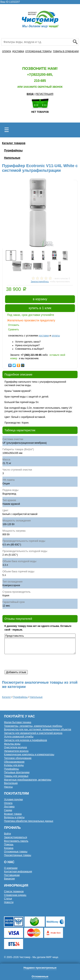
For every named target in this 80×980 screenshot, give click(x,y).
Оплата (8, 803)
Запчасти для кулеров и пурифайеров (26, 740)
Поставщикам (12, 875)
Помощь (9, 844)
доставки (44, 336)
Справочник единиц (15, 895)
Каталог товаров (14, 143)
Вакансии (9, 879)
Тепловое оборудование (18, 758)
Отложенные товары (16, 852)
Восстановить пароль (16, 841)
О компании (11, 868)
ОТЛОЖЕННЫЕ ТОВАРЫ (38, 51)
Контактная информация (18, 872)
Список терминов (14, 891)
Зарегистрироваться (15, 837)
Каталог (6, 697)
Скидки (8, 810)
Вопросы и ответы (14, 817)
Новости (9, 902)
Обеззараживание (14, 762)
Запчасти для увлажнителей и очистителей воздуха (33, 733)
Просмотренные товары (18, 855)
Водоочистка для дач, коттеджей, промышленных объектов (38, 729)
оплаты (56, 336)
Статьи (8, 899)
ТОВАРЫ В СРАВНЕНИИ (66, 51)
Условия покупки (13, 799)
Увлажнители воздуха (16, 751)
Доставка (9, 807)
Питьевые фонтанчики (17, 772)
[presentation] (35, 662)
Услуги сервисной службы (19, 737)
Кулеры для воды (14, 765)
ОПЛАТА (6, 51)
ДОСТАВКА (18, 51)
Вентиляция (11, 783)
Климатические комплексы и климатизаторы (29, 754)
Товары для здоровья (16, 776)
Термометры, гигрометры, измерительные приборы (33, 726)
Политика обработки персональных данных (29, 821)
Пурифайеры (13, 150)
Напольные (12, 158)
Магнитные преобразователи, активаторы (28, 780)
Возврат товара (13, 814)
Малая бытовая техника (18, 722)
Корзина (9, 848)
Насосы (8, 787)
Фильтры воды (12, 744)
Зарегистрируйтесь (40, 282)
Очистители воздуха (15, 747)
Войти (7, 834)
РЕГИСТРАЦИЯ (44, 94)
